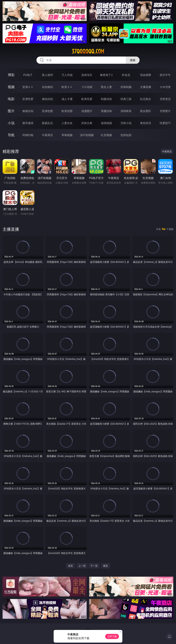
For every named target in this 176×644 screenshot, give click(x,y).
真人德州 (47, 75)
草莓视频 (67, 135)
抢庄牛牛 (165, 75)
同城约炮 (28, 135)
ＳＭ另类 (165, 87)
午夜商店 (47, 135)
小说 (11, 123)
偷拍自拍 (47, 99)
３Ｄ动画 (87, 87)
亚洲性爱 (28, 99)
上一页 (82, 566)
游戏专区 (87, 75)
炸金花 (126, 75)
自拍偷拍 (47, 87)
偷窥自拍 (28, 111)
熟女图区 (146, 111)
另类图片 (165, 111)
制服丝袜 (106, 99)
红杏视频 (106, 135)
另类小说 (126, 123)
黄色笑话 (146, 123)
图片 (11, 111)
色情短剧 (126, 135)
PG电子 (28, 75)
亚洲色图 (47, 111)
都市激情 (28, 123)
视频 (11, 87)
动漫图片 (87, 111)
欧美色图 (67, 111)
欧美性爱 (87, 99)
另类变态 (165, 99)
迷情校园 (106, 123)
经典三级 (126, 99)
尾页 (106, 566)
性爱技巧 (165, 123)
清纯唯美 (126, 111)
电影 (11, 99)
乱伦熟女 (146, 99)
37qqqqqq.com (88, 51)
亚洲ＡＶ (28, 87)
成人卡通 (67, 99)
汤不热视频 (87, 135)
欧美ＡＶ (67, 87)
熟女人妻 (106, 87)
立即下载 (112, 636)
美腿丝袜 (106, 111)
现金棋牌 (146, 75)
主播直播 (146, 87)
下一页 (94, 566)
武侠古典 (87, 123)
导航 (11, 135)
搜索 (133, 60)
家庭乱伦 (47, 123)
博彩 (11, 75)
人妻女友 (67, 123)
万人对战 (67, 75)
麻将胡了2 (106, 75)
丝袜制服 (126, 87)
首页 (70, 566)
